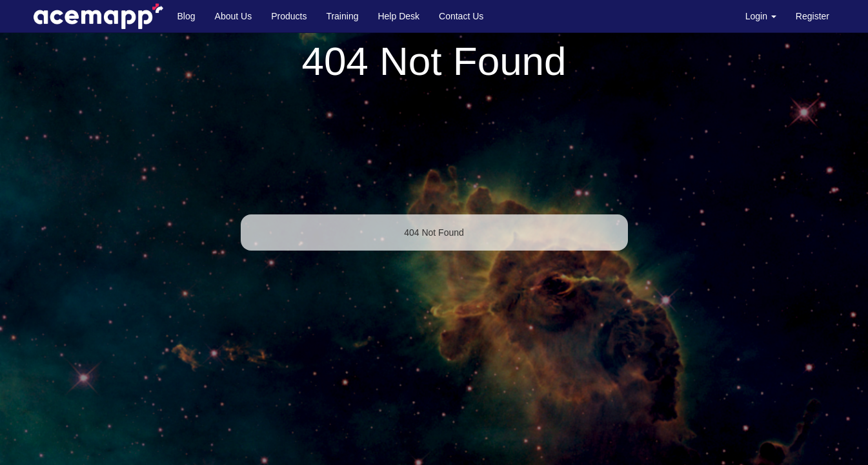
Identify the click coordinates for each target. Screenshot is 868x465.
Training (342, 16)
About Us (234, 16)
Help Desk (399, 16)
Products (289, 16)
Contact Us (461, 16)
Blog (187, 16)
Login (761, 16)
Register (812, 16)
